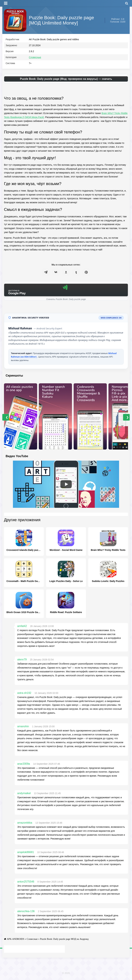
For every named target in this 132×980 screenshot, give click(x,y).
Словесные (35, 58)
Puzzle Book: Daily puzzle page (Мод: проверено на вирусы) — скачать (66, 80)
